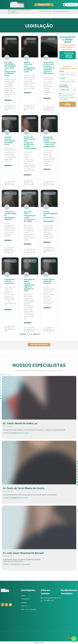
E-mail (62, 78)
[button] (64, 5)
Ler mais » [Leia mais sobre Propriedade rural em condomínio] (8, 310)
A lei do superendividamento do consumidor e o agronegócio (52, 216)
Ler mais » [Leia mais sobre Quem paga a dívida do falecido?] (47, 308)
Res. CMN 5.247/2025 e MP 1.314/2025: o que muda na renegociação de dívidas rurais (10, 69)
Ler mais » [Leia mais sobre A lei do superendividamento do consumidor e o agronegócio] (47, 242)
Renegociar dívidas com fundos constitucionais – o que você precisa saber (50, 142)
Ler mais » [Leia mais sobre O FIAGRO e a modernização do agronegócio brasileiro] (8, 240)
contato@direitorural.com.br (20, 564)
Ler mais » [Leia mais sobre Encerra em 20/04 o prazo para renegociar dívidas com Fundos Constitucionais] (28, 175)
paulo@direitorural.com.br (19, 498)
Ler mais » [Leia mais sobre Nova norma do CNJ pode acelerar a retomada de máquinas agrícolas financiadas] (47, 98)
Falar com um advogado (29, 609)
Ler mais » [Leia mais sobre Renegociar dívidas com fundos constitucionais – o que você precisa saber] (47, 169)
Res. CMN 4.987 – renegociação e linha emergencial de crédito (30, 216)
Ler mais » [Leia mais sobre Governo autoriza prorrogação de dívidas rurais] (8, 166)
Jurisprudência (26, 599)
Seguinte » (37, 334)
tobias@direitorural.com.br (19, 433)
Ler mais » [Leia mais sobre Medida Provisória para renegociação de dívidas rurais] (28, 93)
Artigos (23, 595)
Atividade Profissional (64, 86)
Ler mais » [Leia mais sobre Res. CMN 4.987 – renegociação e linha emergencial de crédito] (28, 244)
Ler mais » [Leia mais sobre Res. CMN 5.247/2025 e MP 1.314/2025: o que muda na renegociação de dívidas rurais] (8, 100)
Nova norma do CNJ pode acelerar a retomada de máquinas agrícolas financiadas (49, 68)
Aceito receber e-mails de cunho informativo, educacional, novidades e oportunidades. (67, 97)
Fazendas (24, 602)
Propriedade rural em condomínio (10, 281)
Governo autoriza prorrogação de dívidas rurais (10, 141)
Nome (62, 71)
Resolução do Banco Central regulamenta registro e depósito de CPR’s (29, 285)
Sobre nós (24, 606)
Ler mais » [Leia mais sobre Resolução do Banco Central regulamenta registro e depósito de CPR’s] (28, 323)
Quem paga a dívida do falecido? (49, 281)
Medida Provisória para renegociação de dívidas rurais (30, 67)
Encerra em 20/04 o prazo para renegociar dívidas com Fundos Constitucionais (30, 143)
